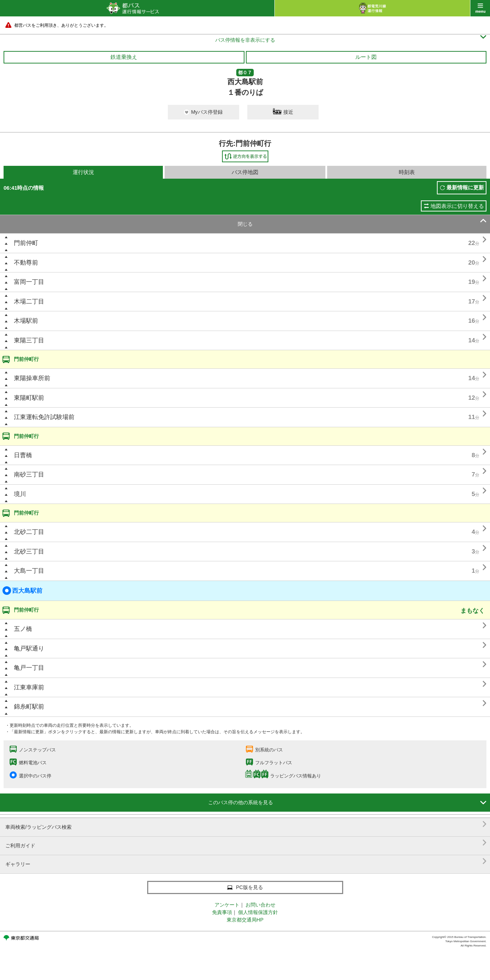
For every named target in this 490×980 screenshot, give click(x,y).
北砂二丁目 (29, 532)
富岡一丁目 (29, 282)
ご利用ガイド (246, 843)
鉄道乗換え (124, 57)
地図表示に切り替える (457, 206)
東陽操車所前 (32, 378)
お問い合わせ (261, 905)
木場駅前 (26, 321)
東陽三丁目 (29, 340)
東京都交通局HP (245, 920)
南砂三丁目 (29, 474)
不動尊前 (26, 263)
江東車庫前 (29, 687)
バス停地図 (245, 172)
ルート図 (366, 57)
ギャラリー (246, 861)
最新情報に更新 (465, 187)
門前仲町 (26, 243)
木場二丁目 (29, 302)
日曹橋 (23, 455)
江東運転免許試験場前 (44, 417)
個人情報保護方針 (258, 912)
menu (480, 8)
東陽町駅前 (29, 398)
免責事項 (222, 912)
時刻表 (407, 172)
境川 (20, 494)
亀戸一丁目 (29, 668)
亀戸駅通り (29, 649)
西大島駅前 (22, 591)
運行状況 (83, 172)
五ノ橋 (23, 629)
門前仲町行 (26, 359)
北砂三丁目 (29, 552)
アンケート (227, 905)
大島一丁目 (29, 571)
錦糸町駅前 (29, 707)
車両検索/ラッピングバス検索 (246, 824)
